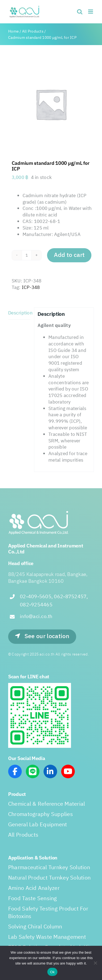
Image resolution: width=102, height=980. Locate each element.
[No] (95, 963)
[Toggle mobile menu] (91, 12)
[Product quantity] (27, 255)
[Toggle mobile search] (80, 12)
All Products (33, 31)
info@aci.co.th (36, 617)
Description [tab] (19, 313)
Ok (52, 972)
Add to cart (69, 255)
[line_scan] (40, 685)
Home (13, 31)
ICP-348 (31, 288)
